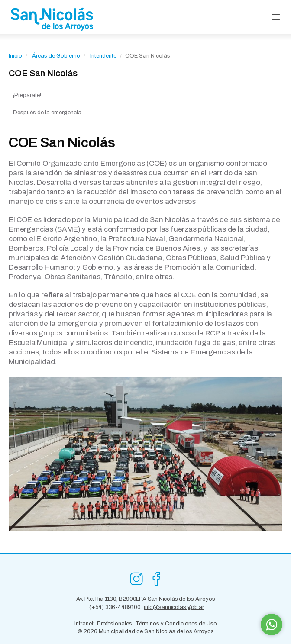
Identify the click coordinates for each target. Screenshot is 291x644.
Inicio (15, 56)
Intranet (84, 624)
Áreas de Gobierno (56, 56)
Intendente (103, 56)
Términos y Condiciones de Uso (176, 624)
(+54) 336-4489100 (115, 607)
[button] (276, 18)
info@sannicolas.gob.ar (174, 607)
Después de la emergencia (47, 113)
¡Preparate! (27, 95)
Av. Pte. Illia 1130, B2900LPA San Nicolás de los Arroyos (146, 599)
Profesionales (115, 624)
